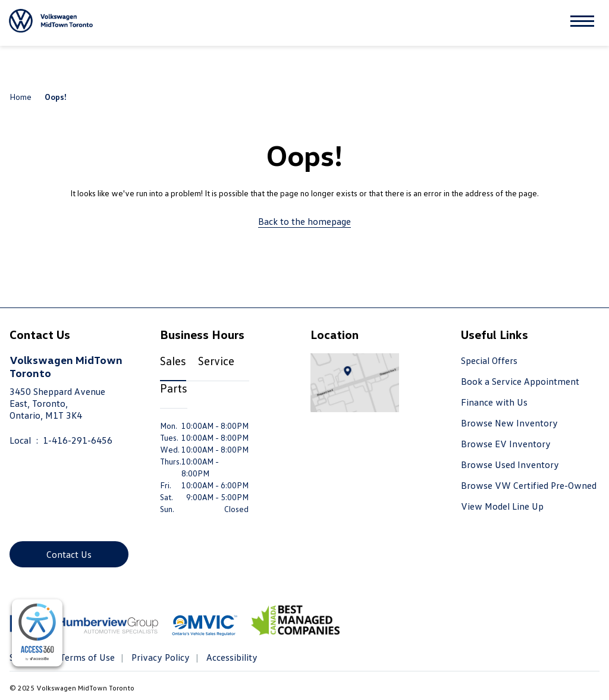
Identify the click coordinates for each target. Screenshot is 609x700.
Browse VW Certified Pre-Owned (529, 485)
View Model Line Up (502, 506)
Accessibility (231, 657)
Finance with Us (494, 402)
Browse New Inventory (509, 423)
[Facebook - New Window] (18, 522)
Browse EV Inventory (506, 444)
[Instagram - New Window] (65, 522)
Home (21, 97)
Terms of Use (86, 657)
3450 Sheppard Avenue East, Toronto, (57, 403)
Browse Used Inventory (510, 464)
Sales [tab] (173, 360)
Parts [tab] (174, 388)
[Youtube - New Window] (41, 522)
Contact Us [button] (69, 554)
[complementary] (37, 633)
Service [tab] (216, 360)
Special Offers (489, 360)
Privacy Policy (159, 657)
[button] (582, 23)
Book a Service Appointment (520, 381)
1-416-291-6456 (78, 440)
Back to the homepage (304, 221)
